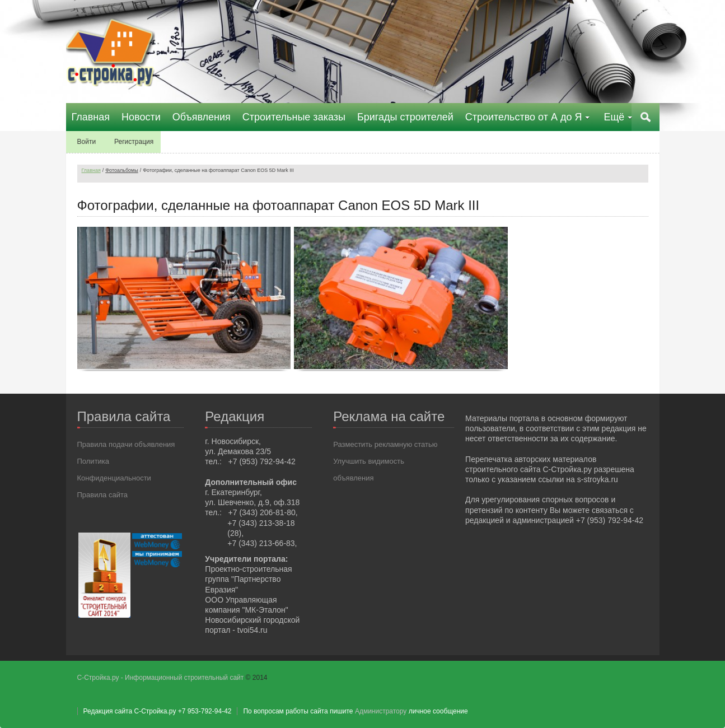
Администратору (381, 711)
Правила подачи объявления (126, 444)
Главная (91, 170)
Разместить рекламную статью (385, 444)
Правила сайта (102, 495)
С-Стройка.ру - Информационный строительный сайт (162, 678)
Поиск (646, 117)
